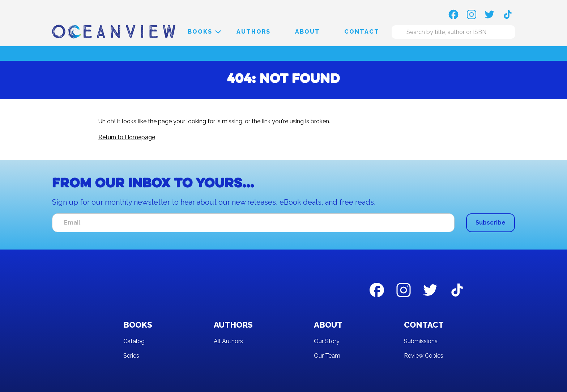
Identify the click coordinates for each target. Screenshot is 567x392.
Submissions (421, 341)
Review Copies (424, 356)
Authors (253, 32)
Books (200, 32)
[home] (114, 32)
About (308, 32)
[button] (200, 32)
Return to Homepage (127, 137)
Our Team (327, 356)
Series (131, 356)
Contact (362, 32)
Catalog (134, 341)
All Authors (228, 341)
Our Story (327, 341)
